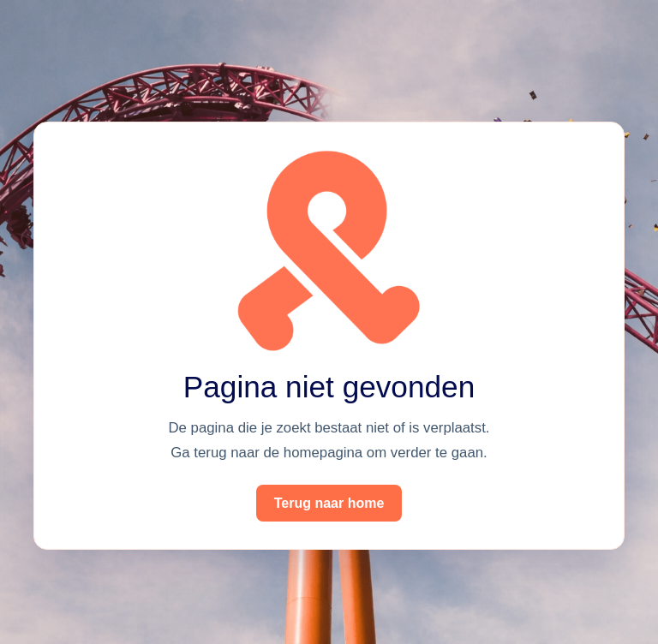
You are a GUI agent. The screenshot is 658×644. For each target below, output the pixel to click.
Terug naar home (329, 503)
